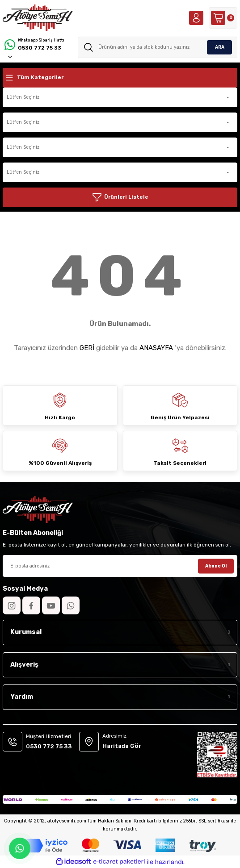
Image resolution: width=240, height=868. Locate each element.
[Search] (158, 47)
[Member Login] (196, 18)
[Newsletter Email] (120, 566)
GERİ (87, 348)
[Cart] (223, 18)
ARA (220, 47)
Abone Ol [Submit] (216, 565)
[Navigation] (120, 78)
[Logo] (38, 18)
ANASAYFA (156, 348)
